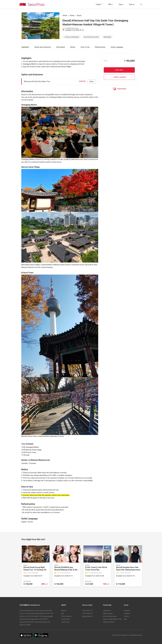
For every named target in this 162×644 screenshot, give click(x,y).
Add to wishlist (120, 77)
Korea (72, 15)
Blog (125, 619)
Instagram (127, 613)
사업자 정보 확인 (48, 616)
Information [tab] (61, 47)
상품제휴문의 (107, 611)
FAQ (62, 613)
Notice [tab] (73, 47)
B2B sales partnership (110, 616)
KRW (110, 4)
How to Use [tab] (85, 47)
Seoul (79, 15)
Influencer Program (109, 622)
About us (64, 611)
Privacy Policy (65, 619)
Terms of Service (66, 616)
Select (92, 81)
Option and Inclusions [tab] (43, 47)
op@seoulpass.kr (87, 616)
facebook (127, 611)
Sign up (132, 4)
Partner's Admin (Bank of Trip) (112, 619)
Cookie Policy (65, 622)
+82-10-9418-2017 (88, 613)
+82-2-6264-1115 (87, 611)
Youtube (126, 616)
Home (65, 15)
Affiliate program (108, 613)
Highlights (25, 47)
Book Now (119, 70)
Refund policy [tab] (100, 47)
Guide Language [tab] (117, 47)
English (99, 4)
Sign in (121, 4)
